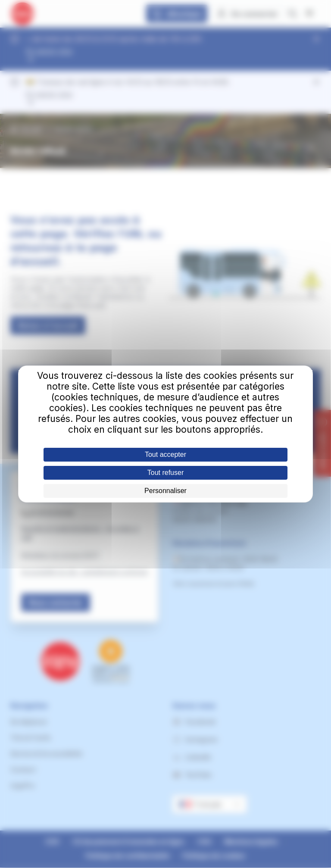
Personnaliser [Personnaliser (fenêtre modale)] (165, 491)
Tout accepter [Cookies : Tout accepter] (165, 454)
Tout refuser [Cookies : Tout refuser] (165, 473)
